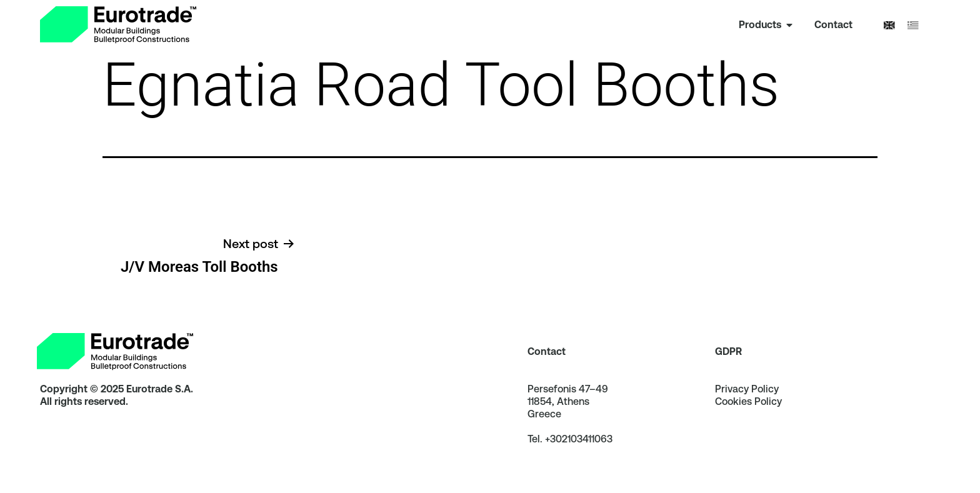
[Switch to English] (889, 25)
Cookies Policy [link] (748, 418)
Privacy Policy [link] (747, 405)
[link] (118, 25)
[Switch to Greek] (913, 25)
